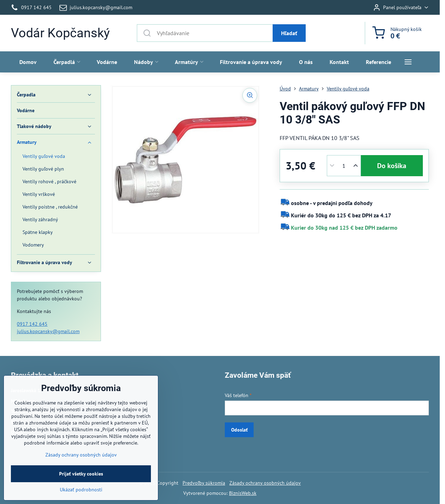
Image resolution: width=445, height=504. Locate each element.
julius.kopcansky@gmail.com (48, 331)
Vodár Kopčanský (60, 33)
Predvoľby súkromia (204, 483)
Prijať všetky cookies (81, 495)
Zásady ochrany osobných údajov (265, 483)
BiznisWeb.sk (243, 493)
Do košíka (392, 166)
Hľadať (289, 33)
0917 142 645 (32, 324)
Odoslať (239, 430)
